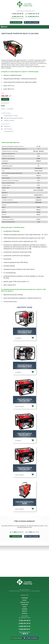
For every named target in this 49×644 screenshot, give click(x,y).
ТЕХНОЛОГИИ (24, 605)
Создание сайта (24, 595)
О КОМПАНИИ (25, 598)
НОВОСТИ (24, 611)
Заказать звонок (16, 22)
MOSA (3, 106)
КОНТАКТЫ (24, 613)
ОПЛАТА (25, 607)
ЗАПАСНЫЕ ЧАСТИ (24, 602)
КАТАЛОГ (25, 600)
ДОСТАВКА (24, 609)
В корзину (5, 99)
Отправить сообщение (31, 22)
